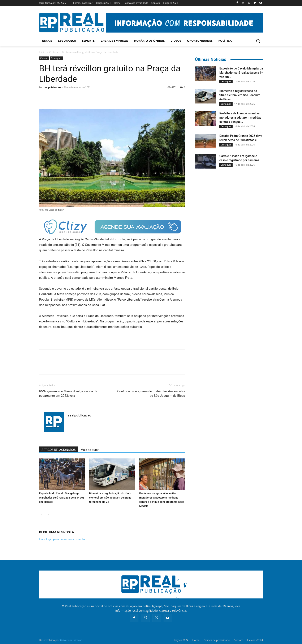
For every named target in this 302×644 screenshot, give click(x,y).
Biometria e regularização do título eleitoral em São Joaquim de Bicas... (240, 95)
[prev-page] (42, 514)
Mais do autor (90, 450)
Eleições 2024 (180, 640)
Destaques (56, 58)
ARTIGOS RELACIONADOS (59, 450)
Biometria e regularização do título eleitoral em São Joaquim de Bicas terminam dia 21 (110, 498)
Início (42, 52)
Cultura (54, 52)
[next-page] (48, 514)
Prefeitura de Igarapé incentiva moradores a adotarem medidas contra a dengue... (240, 118)
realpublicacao (52, 87)
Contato (239, 640)
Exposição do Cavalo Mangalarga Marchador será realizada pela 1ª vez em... (241, 73)
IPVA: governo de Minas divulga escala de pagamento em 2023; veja (68, 393)
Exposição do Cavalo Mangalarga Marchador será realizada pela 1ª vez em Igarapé (62, 498)
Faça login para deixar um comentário (64, 539)
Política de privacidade (217, 640)
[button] (258, 41)
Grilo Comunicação (71, 640)
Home (196, 640)
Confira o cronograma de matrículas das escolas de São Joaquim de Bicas (151, 393)
